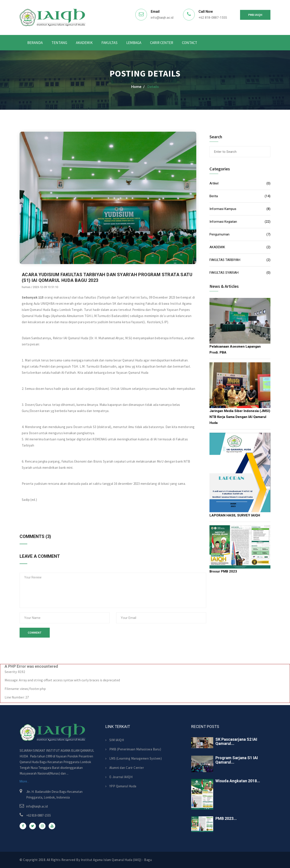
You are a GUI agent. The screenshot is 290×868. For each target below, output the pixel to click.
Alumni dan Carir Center (125, 768)
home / (138, 87)
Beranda (35, 43)
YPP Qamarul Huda (121, 786)
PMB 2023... (226, 818)
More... (24, 781)
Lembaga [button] (134, 43)
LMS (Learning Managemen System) (134, 758)
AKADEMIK (217, 247)
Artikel (214, 183)
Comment (35, 633)
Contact (190, 43)
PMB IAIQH (255, 15)
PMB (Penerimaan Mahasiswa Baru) (133, 749)
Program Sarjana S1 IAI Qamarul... (237, 760)
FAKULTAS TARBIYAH (225, 260)
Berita (214, 196)
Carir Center (162, 43)
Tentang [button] (59, 43)
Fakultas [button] (109, 43)
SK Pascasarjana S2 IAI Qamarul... (236, 741)
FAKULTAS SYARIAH (224, 273)
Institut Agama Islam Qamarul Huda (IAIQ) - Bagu (117, 860)
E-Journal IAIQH (119, 777)
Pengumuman (219, 234)
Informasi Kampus (223, 209)
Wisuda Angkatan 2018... (238, 781)
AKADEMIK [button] (84, 43)
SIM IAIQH (115, 740)
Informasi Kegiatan (223, 222)
